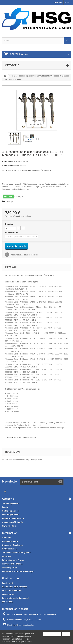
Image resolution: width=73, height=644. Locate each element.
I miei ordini (7, 583)
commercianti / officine (12, 564)
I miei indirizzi (8, 594)
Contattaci (57, 2)
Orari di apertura (10, 568)
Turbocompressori (10, 503)
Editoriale (6, 556)
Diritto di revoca (9, 549)
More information (52, 634)
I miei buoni (7, 602)
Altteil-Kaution (12, 232)
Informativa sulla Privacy (13, 560)
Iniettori (6, 507)
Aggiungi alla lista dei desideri (24, 255)
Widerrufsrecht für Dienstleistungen (18, 571)
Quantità (9, 224)
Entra (67, 2)
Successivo (37, 139)
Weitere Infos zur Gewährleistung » (22, 437)
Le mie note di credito (12, 591)
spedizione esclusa (23, 216)
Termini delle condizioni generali (17, 553)
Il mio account (11, 578)
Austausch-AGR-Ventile (13, 522)
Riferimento (7, 161)
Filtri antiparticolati (11, 515)
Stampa (10, 201)
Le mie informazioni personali (15, 598)
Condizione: (7, 166)
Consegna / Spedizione (12, 545)
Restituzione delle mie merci (15, 587)
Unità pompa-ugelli (11, 511)
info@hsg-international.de (24, 625)
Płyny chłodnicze (10, 526)
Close (66, 634)
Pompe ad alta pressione (13, 518)
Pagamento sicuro (10, 541)
